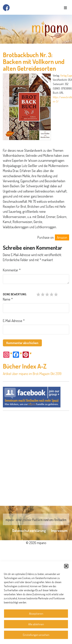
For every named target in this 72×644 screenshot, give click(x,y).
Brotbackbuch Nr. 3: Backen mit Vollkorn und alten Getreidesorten (34, 62)
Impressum (59, 531)
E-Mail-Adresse (14, 321)
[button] (66, 566)
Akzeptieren (36, 614)
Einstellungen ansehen (36, 635)
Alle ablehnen (36, 624)
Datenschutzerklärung (29, 531)
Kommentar (12, 270)
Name (8, 299)
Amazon (62, 237)
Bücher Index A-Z (25, 366)
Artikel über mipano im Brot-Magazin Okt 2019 (32, 374)
